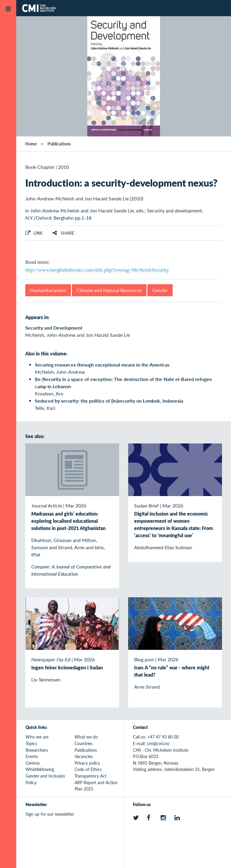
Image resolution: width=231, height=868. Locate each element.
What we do (86, 737)
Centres (33, 763)
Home (31, 144)
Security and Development (54, 328)
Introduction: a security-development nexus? (121, 183)
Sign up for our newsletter (50, 814)
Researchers (37, 750)
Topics (31, 743)
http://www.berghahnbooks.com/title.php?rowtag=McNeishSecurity (97, 270)
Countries (83, 743)
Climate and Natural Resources (109, 290)
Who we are (37, 737)
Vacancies (84, 756)
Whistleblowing (40, 769)
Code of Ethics (88, 769)
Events (32, 756)
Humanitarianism (48, 290)
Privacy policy (87, 763)
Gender (160, 290)
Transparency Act (91, 776)
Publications (59, 144)
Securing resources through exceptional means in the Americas (102, 365)
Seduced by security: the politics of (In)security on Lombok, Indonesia (109, 401)
